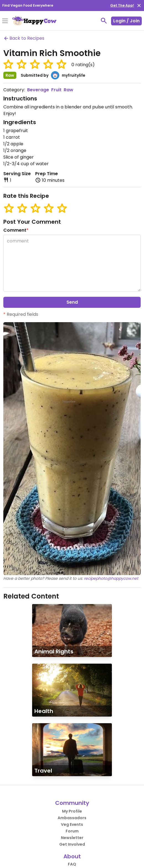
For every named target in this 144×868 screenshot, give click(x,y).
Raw (69, 90)
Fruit (56, 90)
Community (72, 803)
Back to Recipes (24, 38)
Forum (72, 831)
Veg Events (72, 824)
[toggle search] (104, 21)
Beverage (38, 90)
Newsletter (72, 838)
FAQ (72, 864)
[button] (8, 64)
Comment (16, 230)
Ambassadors (72, 818)
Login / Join (126, 21)
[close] (139, 6)
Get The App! (122, 5)
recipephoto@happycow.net (111, 578)
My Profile (72, 811)
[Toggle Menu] (5, 21)
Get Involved (72, 844)
